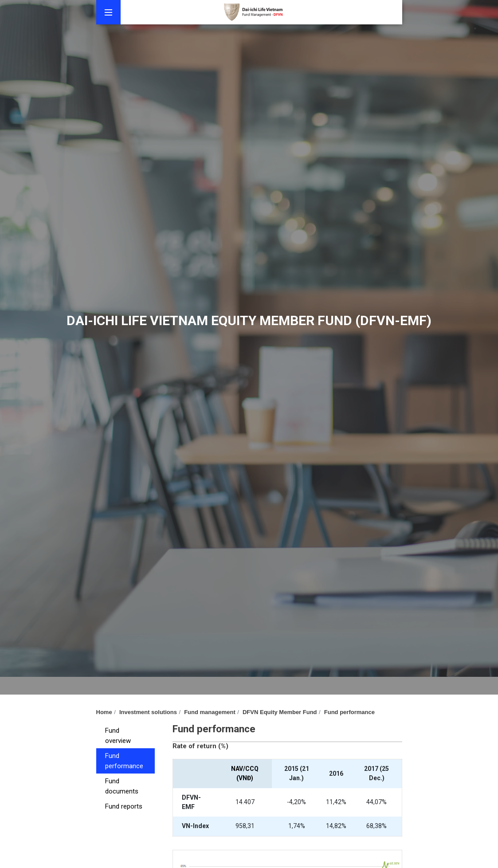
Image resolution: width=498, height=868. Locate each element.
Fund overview (118, 736)
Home (104, 712)
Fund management (210, 712)
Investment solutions (148, 712)
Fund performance (349, 712)
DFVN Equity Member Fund (280, 712)
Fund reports (124, 806)
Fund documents (122, 786)
